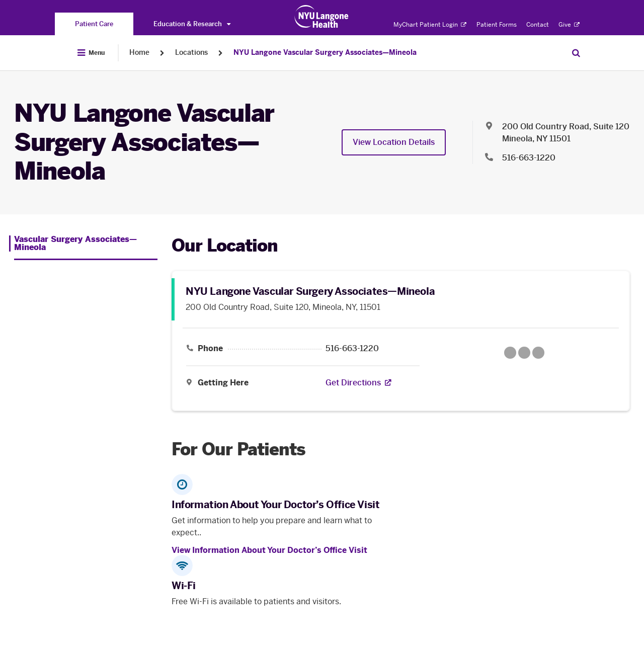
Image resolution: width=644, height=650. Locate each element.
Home (139, 53)
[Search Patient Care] (576, 53)
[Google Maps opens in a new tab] (524, 353)
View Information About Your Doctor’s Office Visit (269, 550)
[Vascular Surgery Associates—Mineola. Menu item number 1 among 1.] (83, 243)
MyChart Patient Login (430, 25)
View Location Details (394, 142)
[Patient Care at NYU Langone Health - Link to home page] (322, 17)
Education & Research (192, 24)
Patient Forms (497, 25)
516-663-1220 (352, 349)
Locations (191, 53)
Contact (538, 25)
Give (569, 25)
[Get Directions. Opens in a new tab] (353, 383)
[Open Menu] (91, 53)
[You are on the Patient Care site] (94, 24)
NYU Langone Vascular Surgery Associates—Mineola (325, 53)
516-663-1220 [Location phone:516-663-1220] (529, 158)
